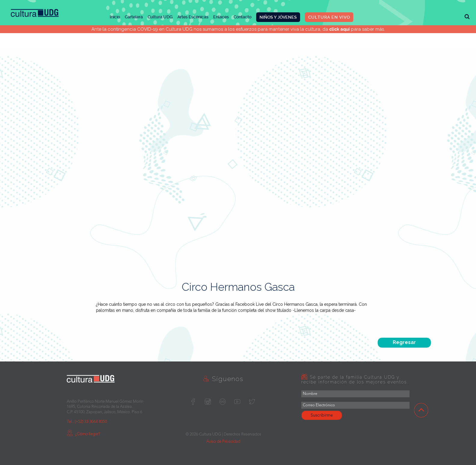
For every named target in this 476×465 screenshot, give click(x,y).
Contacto (243, 17)
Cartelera (134, 17)
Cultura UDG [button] (160, 17)
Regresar (404, 342)
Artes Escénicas (193, 17)
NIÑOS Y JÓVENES (278, 17)
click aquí (339, 29)
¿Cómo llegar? (83, 434)
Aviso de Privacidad (223, 442)
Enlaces (221, 17)
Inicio (115, 17)
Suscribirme (322, 415)
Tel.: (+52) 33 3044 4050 (87, 422)
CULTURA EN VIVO (329, 17)
